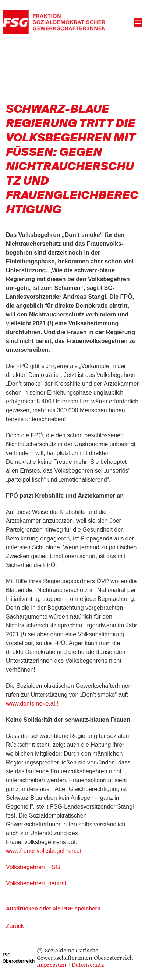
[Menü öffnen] (138, 22)
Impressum (52, 965)
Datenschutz (88, 965)
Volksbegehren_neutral (36, 883)
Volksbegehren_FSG (33, 867)
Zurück (15, 926)
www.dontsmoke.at (31, 703)
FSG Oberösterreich (19, 958)
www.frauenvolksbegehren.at (44, 851)
